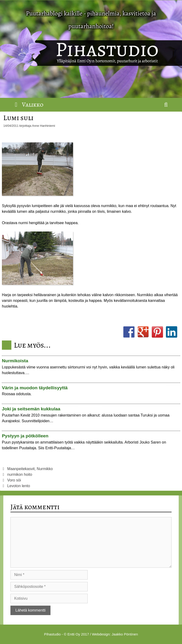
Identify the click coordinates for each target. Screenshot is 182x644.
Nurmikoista (15, 361)
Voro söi (14, 480)
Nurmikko (45, 469)
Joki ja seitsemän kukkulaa (31, 409)
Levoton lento (19, 486)
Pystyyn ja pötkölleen (25, 436)
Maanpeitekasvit (21, 469)
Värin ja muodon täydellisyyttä (35, 388)
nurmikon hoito (20, 474)
